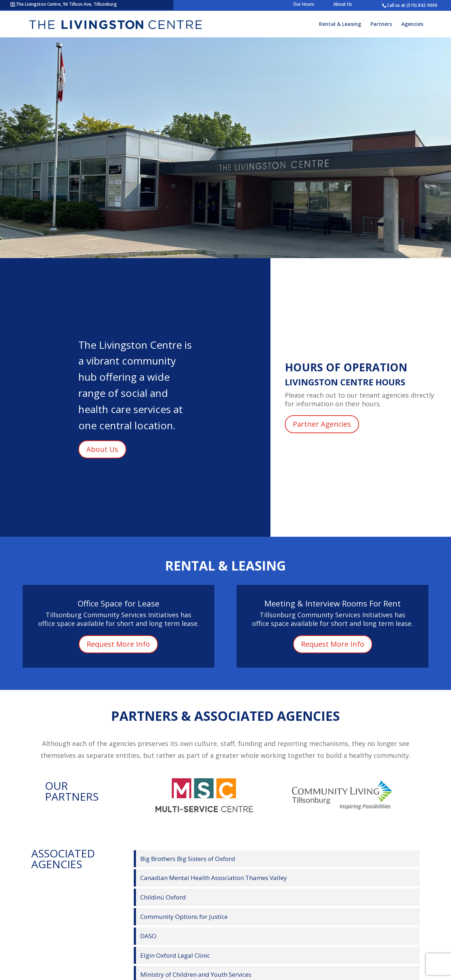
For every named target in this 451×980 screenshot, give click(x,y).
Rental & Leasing (340, 24)
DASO (148, 936)
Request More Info (118, 644)
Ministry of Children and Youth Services (196, 974)
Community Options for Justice (184, 917)
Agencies (412, 24)
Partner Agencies (322, 424)
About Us (343, 4)
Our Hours (304, 4)
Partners (381, 24)
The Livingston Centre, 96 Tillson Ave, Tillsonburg (66, 4)
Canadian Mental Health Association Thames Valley (214, 878)
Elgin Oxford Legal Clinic (175, 955)
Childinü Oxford (163, 897)
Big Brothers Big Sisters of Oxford (188, 859)
